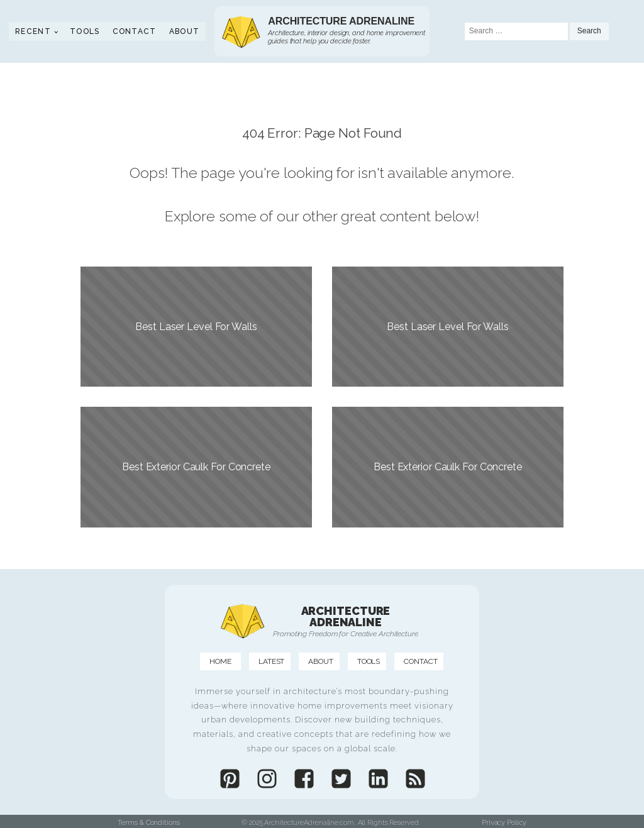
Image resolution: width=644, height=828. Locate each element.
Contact (135, 31)
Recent (33, 31)
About (185, 31)
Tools (85, 31)
